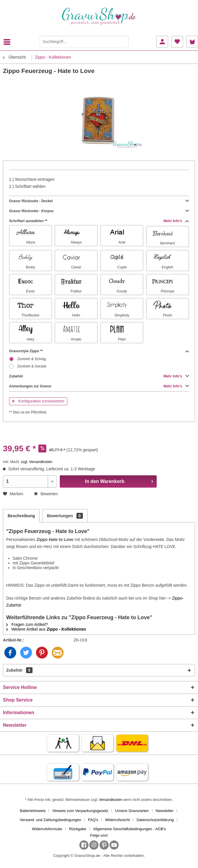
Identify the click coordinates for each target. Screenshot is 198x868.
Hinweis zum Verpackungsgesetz (80, 811)
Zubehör (99, 376)
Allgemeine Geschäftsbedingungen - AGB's (130, 829)
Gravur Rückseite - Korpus (99, 211)
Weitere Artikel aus (46, 629)
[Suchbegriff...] (84, 42)
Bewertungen (65, 516)
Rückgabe (78, 829)
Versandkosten (111, 800)
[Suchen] (123, 42)
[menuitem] (8, 42)
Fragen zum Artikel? (27, 624)
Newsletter (164, 811)
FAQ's (93, 820)
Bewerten (46, 494)
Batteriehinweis (33, 811)
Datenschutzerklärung (155, 820)
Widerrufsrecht (118, 820)
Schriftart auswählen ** (99, 221)
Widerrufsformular (47, 829)
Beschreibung (21, 516)
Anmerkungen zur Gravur (99, 386)
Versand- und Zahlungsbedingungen (51, 820)
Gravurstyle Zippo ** (99, 351)
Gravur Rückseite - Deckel (99, 201)
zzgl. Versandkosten (36, 462)
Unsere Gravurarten (132, 811)
